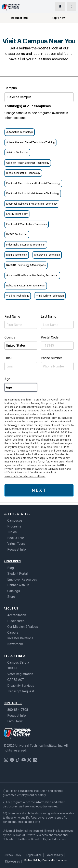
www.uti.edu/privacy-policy (50, 469)
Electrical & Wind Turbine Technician (27, 224)
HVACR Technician (17, 234)
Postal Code (50, 337)
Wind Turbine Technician (50, 296)
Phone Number (51, 358)
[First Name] (21, 325)
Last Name (49, 317)
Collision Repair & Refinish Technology (28, 163)
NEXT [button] (39, 490)
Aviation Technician (17, 153)
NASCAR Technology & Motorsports (26, 265)
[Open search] (60, 6)
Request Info (19, 18)
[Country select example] (21, 346)
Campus (11, 88)
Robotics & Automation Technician (26, 286)
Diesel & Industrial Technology (23, 173)
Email (8, 358)
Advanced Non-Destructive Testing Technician (32, 275)
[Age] (21, 387)
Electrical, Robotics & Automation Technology (32, 204)
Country (10, 337)
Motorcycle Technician (47, 255)
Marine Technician (17, 255)
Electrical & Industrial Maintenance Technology (33, 193)
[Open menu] (71, 6)
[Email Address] (21, 366)
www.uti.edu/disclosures (41, 806)
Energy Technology (17, 214)
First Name (12, 317)
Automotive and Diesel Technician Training (30, 142)
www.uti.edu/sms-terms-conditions (25, 476)
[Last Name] (57, 325)
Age (7, 379)
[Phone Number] (57, 366)
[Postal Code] (57, 346)
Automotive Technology (20, 132)
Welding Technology (18, 296)
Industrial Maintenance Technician (26, 245)
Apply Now (58, 18)
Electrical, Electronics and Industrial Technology (33, 183)
